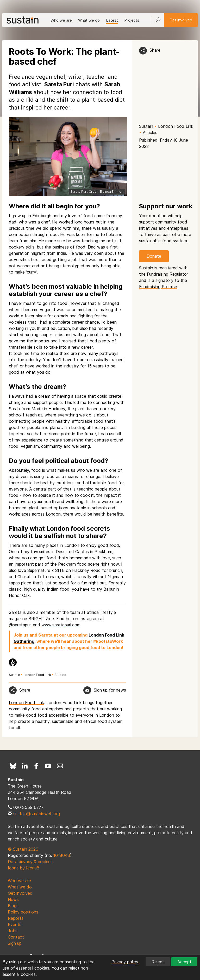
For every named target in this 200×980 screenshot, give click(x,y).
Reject (158, 962)
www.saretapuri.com (61, 625)
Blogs (13, 906)
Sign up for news (110, 690)
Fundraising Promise (158, 287)
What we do (89, 20)
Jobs (13, 931)
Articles (150, 132)
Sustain (146, 126)
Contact (16, 937)
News (13, 899)
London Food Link (176, 126)
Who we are (61, 20)
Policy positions (23, 912)
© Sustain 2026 (23, 849)
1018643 (62, 855)
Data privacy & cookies (30, 862)
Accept (184, 962)
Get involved (181, 20)
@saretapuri (20, 625)
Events (15, 924)
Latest (112, 20)
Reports (16, 918)
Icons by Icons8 (24, 868)
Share (155, 50)
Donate (154, 256)
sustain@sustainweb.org (37, 814)
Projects (132, 20)
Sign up (15, 943)
